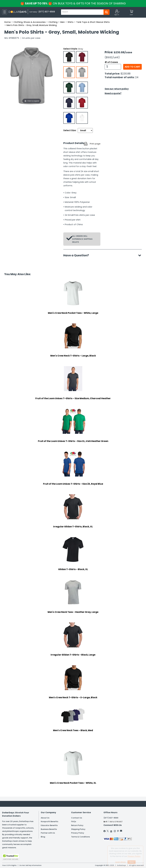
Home (7, 22)
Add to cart (132, 67)
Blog (43, 837)
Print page (95, 144)
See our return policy (117, 89)
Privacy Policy (78, 833)
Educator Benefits (49, 825)
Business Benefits (49, 829)
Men (63, 22)
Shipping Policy (78, 829)
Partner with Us (48, 833)
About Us (45, 818)
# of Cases (111, 62)
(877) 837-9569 (111, 818)
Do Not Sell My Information (31, 865)
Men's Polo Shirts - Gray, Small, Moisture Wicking (32, 25)
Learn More (120, 862)
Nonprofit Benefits (49, 822)
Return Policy (77, 825)
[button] (117, 13)
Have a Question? (77, 255)
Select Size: (70, 130)
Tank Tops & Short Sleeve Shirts (93, 22)
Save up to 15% (73, 3)
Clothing (53, 22)
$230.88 (126, 74)
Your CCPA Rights (9, 865)
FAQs (74, 822)
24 (137, 77)
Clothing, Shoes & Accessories (30, 22)
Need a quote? (113, 93)
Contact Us (77, 818)
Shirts (71, 22)
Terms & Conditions (80, 837)
